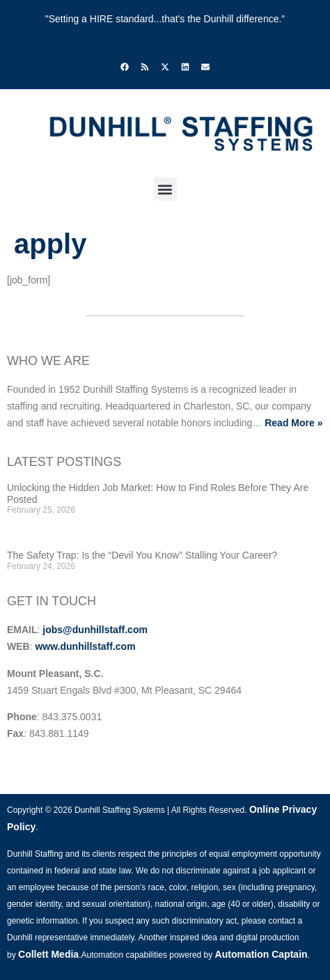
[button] (165, 189)
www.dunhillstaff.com (85, 646)
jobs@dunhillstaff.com (95, 630)
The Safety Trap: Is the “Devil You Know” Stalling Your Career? (142, 555)
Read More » (293, 423)
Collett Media (48, 954)
